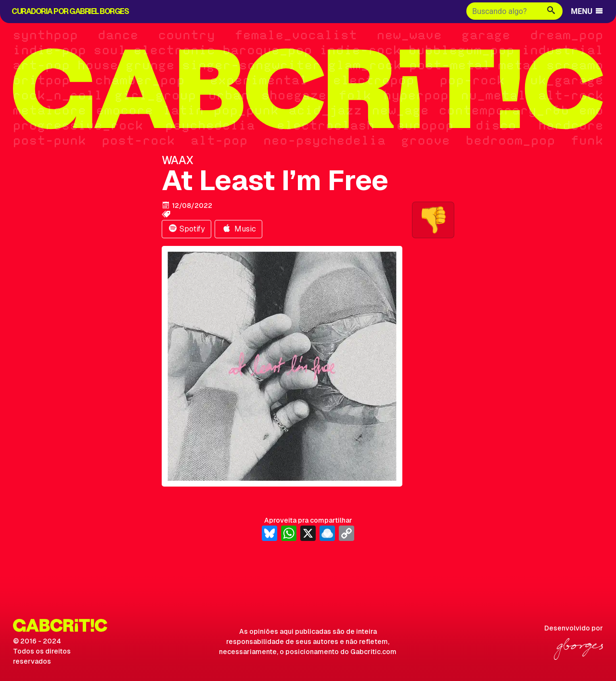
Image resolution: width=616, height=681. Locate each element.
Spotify (186, 229)
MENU (587, 11)
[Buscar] (503, 11)
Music (238, 229)
